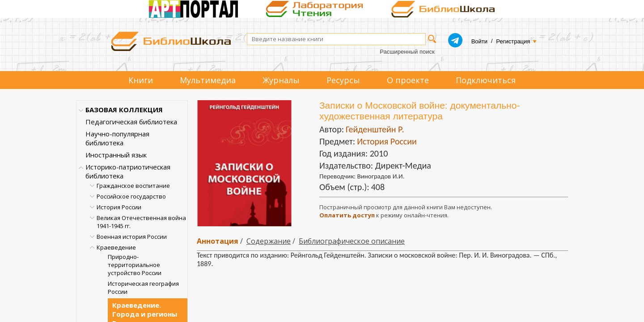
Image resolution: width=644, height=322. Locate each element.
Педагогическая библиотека (131, 122)
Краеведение (116, 247)
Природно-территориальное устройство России (135, 265)
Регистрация (513, 41)
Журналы (281, 80)
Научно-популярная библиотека (117, 138)
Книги (141, 80)
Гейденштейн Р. (375, 129)
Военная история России (132, 237)
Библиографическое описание (352, 241)
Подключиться (486, 80)
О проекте (408, 80)
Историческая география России (143, 288)
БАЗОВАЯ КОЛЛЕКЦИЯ (124, 110)
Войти (479, 41)
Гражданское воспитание (133, 186)
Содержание (269, 241)
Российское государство (131, 196)
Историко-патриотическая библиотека (128, 171)
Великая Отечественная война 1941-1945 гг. (141, 222)
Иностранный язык (116, 155)
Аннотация (218, 241)
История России (119, 207)
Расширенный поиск (407, 52)
